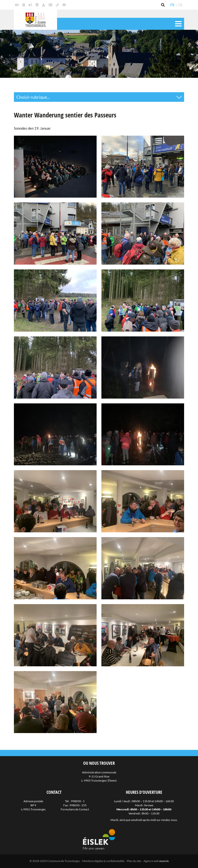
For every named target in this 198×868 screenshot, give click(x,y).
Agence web (151, 861)
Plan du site (134, 861)
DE (181, 5)
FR (172, 5)
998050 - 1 (78, 801)
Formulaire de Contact (75, 809)
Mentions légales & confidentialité (103, 861)
